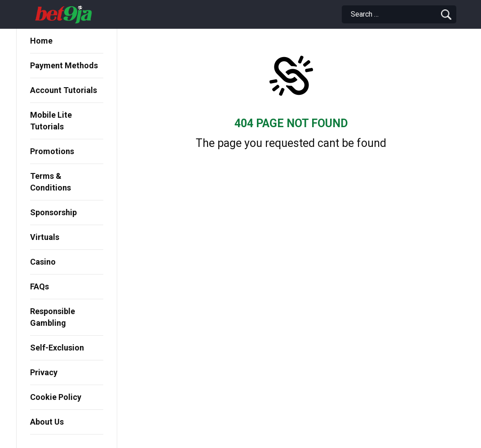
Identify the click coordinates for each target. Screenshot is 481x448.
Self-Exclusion (57, 348)
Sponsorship (53, 212)
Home (41, 41)
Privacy (44, 372)
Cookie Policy (56, 397)
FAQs (40, 286)
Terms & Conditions (51, 182)
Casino (43, 262)
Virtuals (45, 237)
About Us (47, 422)
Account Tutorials (64, 90)
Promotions (52, 151)
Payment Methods (64, 65)
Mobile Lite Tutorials (51, 121)
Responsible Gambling (53, 317)
